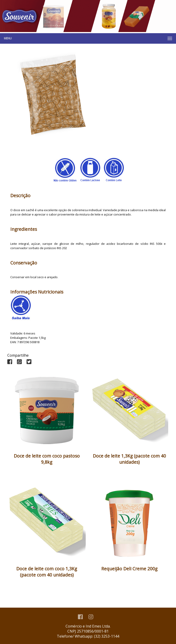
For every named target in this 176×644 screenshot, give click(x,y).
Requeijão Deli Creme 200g (129, 569)
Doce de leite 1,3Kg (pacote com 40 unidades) (129, 459)
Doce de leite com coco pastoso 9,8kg (47, 459)
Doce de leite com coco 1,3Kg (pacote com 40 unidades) (47, 572)
